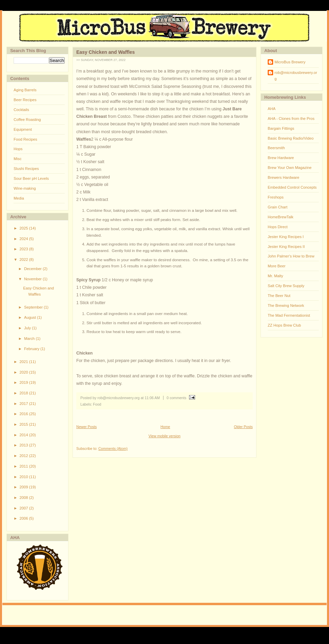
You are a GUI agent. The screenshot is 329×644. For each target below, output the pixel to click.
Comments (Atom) (113, 449)
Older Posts (243, 427)
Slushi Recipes (26, 169)
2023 (24, 249)
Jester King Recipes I (286, 237)
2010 (24, 477)
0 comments (176, 398)
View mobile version (164, 436)
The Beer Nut (279, 296)
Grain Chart (278, 207)
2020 (24, 372)
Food (97, 404)
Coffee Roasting (27, 120)
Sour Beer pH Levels (31, 178)
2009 (24, 487)
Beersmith (276, 148)
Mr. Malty (275, 276)
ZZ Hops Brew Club (284, 325)
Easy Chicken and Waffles (106, 52)
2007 (24, 508)
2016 (24, 414)
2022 (24, 260)
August (31, 317)
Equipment (23, 129)
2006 (24, 518)
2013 (24, 445)
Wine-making (25, 188)
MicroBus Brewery (290, 62)
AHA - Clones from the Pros (291, 119)
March (30, 339)
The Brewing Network (286, 305)
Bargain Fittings (281, 128)
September (34, 307)
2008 (24, 498)
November (34, 279)
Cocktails (21, 110)
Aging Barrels (25, 90)
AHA (272, 109)
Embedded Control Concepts (292, 187)
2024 (24, 239)
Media (19, 198)
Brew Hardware (281, 158)
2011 (24, 466)
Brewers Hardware (284, 177)
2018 (24, 393)
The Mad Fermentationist (289, 315)
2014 (24, 435)
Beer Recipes (25, 100)
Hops (18, 149)
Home (165, 427)
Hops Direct (278, 227)
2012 (24, 456)
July (28, 328)
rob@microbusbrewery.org (296, 76)
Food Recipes (25, 139)
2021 (24, 362)
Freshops (276, 197)
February (32, 349)
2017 (24, 404)
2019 (24, 382)
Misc (18, 159)
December (34, 269)
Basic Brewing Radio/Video (291, 138)
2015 (24, 424)
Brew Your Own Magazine (290, 168)
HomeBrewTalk (280, 217)
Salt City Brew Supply (286, 286)
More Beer (277, 266)
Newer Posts (87, 427)
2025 (24, 228)
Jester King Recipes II (286, 247)
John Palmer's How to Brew (291, 256)
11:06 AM (152, 398)
